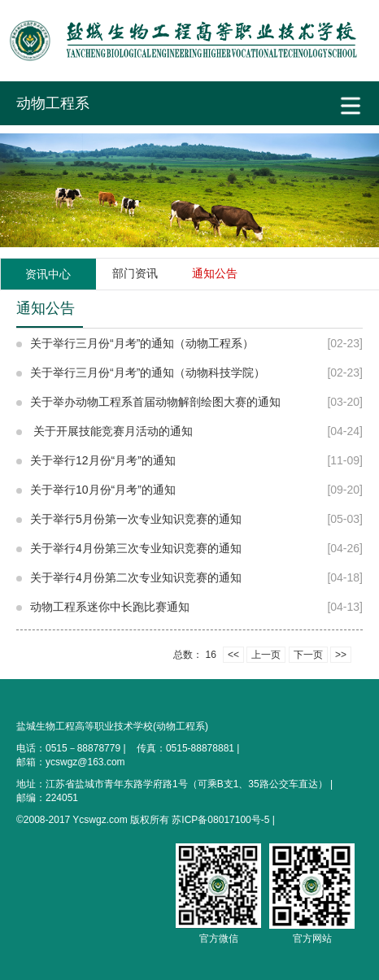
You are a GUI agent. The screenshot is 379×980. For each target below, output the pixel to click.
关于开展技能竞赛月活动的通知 (111, 431)
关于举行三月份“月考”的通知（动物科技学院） (148, 372)
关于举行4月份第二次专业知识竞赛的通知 (136, 577)
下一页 (308, 655)
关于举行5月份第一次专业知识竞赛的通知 (136, 519)
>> (341, 655)
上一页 (266, 655)
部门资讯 (135, 273)
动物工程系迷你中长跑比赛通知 (110, 607)
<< (233, 655)
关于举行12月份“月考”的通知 (103, 460)
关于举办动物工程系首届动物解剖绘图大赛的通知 (155, 402)
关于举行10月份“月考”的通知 (103, 490)
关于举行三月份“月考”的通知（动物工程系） (142, 343)
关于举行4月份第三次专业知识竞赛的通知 (136, 548)
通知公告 (215, 273)
